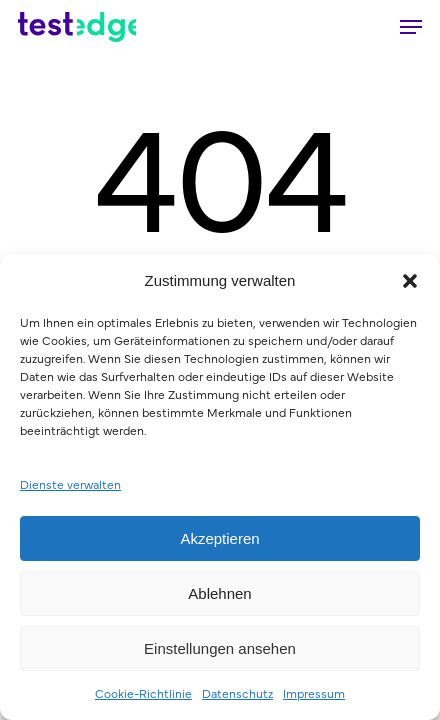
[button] (410, 281)
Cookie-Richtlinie (143, 693)
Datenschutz (237, 693)
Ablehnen (219, 593)
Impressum (314, 693)
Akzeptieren (219, 538)
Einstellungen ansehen (220, 648)
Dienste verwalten (70, 484)
